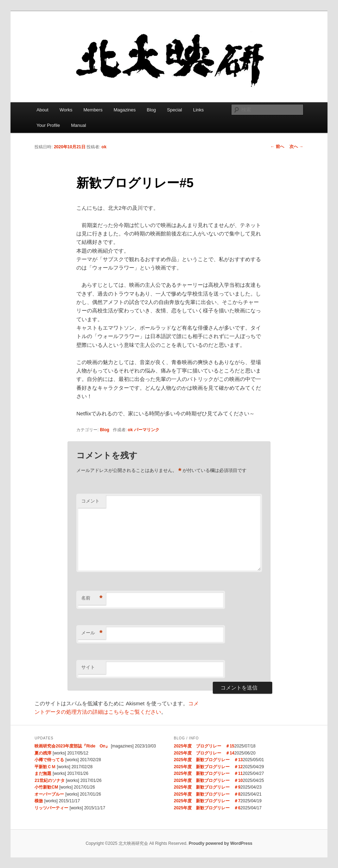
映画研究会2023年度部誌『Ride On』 (72, 746)
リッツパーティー (51, 808)
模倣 (39, 801)
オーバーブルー (49, 794)
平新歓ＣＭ (45, 767)
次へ (296, 147)
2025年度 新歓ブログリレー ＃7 (207, 801)
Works (66, 110)
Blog (151, 110)
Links (198, 110)
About (43, 110)
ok (104, 147)
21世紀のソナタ (49, 780)
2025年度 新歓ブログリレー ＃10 (208, 780)
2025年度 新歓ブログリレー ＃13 (208, 760)
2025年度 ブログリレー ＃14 (204, 753)
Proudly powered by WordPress (220, 843)
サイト (88, 667)
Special (175, 110)
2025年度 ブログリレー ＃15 (204, 746)
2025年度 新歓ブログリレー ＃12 (208, 767)
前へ (277, 147)
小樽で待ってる (49, 760)
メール (92, 633)
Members (93, 110)
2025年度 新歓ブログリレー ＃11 (208, 773)
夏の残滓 (43, 753)
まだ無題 (43, 773)
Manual (79, 125)
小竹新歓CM (46, 787)
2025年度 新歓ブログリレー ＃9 (207, 787)
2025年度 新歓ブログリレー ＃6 (207, 808)
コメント (90, 501)
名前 (92, 598)
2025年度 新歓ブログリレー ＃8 (207, 794)
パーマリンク (147, 430)
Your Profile (48, 125)
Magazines (125, 110)
